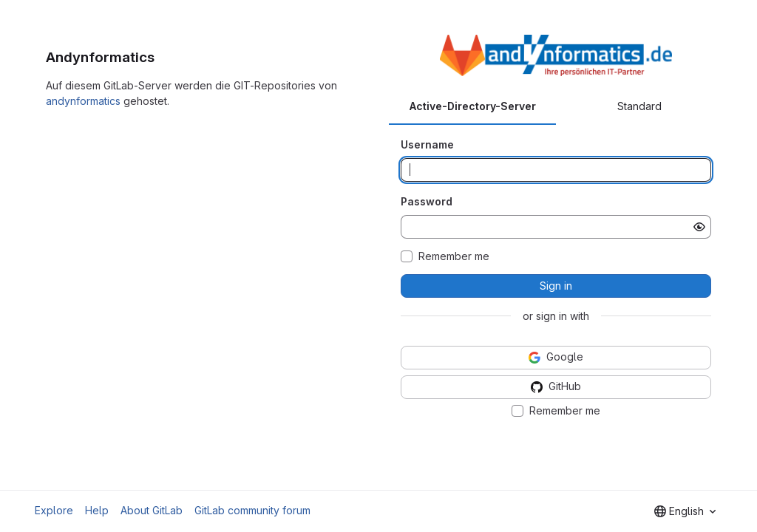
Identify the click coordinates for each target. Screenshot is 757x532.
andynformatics (83, 101)
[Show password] (699, 227)
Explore (54, 510)
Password (427, 201)
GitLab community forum (252, 510)
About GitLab (152, 510)
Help (97, 510)
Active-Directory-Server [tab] (473, 106)
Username (427, 144)
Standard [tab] (639, 106)
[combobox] (685, 511)
